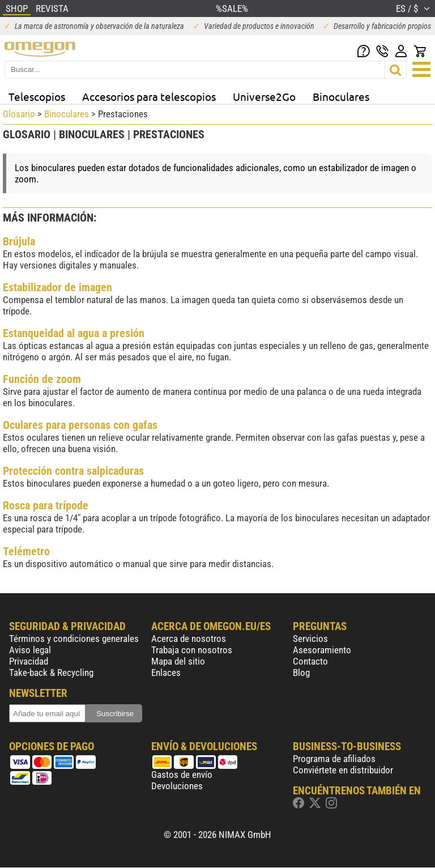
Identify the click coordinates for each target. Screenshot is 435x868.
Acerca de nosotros (189, 639)
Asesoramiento (322, 650)
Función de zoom (42, 379)
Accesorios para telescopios (149, 96)
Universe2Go (264, 96)
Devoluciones (177, 786)
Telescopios (37, 96)
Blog (301, 673)
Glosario (19, 114)
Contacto (310, 661)
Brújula (19, 241)
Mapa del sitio (178, 661)
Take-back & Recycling (51, 673)
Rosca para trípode (46, 505)
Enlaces (166, 673)
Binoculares (341, 96)
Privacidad (29, 661)
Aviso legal (30, 650)
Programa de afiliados (334, 759)
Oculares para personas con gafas (80, 425)
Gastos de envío (182, 775)
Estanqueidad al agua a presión (74, 333)
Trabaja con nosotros (192, 650)
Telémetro (26, 551)
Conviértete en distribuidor (343, 770)
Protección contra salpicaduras (73, 471)
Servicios (310, 639)
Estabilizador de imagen (57, 287)
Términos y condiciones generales (74, 639)
